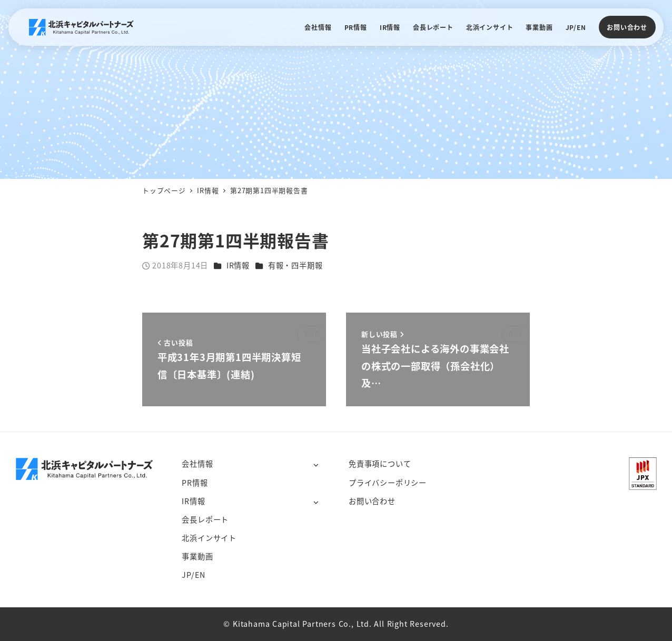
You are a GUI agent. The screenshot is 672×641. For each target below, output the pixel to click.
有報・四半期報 (295, 265)
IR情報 (238, 265)
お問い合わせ (627, 27)
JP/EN (193, 575)
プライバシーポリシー (388, 483)
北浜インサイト (209, 538)
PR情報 (195, 483)
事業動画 (197, 556)
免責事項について (380, 464)
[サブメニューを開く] (316, 464)
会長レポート (205, 519)
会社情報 (197, 464)
